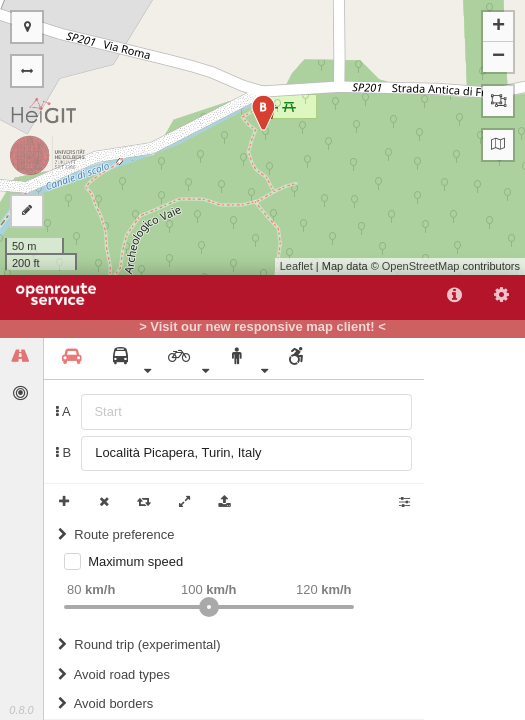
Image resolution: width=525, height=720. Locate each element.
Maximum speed (135, 561)
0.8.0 (21, 710)
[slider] (209, 607)
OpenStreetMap (421, 266)
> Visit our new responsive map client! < (262, 327)
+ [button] (498, 27)
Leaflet (296, 266)
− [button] (498, 57)
